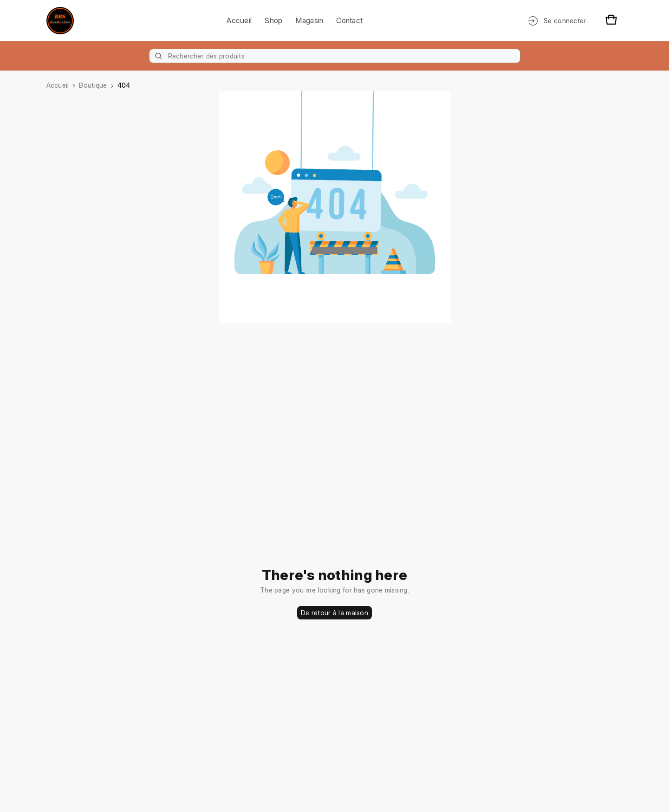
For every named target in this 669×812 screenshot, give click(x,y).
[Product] (335, 56)
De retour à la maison (334, 613)
